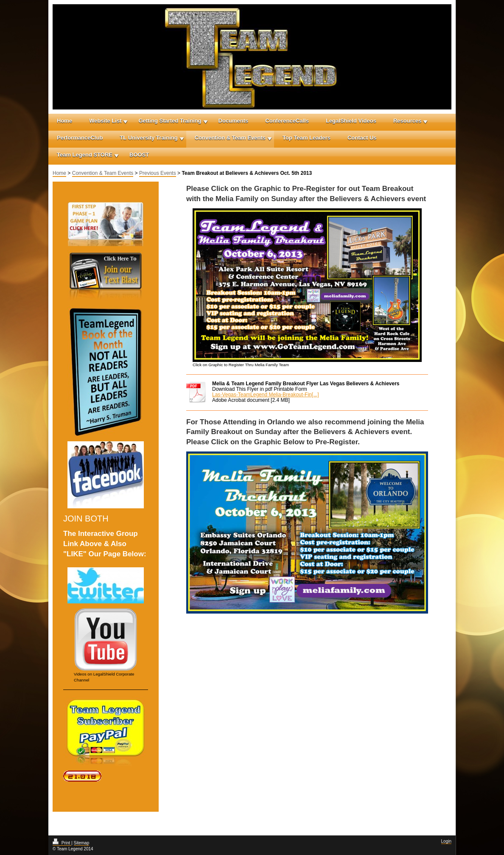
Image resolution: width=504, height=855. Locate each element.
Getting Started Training (170, 121)
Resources (407, 121)
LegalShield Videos (351, 121)
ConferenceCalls (287, 121)
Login (446, 841)
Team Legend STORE (85, 155)
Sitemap (82, 843)
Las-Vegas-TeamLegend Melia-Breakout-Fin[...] (265, 395)
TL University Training (148, 138)
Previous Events (158, 173)
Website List (105, 121)
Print (62, 843)
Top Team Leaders (307, 138)
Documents (234, 121)
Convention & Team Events (230, 138)
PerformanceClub (80, 138)
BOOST (139, 155)
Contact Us (362, 138)
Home (64, 121)
